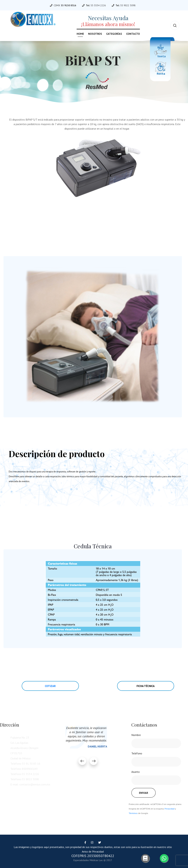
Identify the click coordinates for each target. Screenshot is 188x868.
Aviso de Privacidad (93, 851)
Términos (133, 813)
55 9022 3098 (128, 5)
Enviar (144, 793)
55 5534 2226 (98, 5)
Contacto (133, 34)
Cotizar (50, 686)
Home (80, 34)
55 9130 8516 (68, 5)
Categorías (114, 34)
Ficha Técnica (146, 686)
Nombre (136, 735)
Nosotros (95, 34)
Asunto (136, 772)
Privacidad (169, 809)
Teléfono (137, 753)
